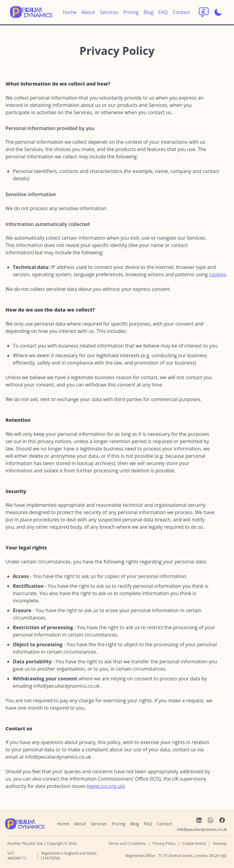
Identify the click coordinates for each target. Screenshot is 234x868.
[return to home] (31, 12)
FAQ (163, 12)
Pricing (131, 12)
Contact (181, 12)
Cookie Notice (194, 843)
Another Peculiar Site (26, 843)
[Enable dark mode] (218, 12)
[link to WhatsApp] (211, 820)
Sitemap (220, 843)
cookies (218, 274)
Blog (149, 12)
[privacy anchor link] (76, 52)
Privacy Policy (164, 843)
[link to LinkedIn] (199, 820)
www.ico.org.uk (106, 786)
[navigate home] (25, 824)
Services (109, 12)
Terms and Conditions (127, 843)
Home (70, 12)
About (88, 12)
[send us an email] (67, 686)
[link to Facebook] (222, 820)
